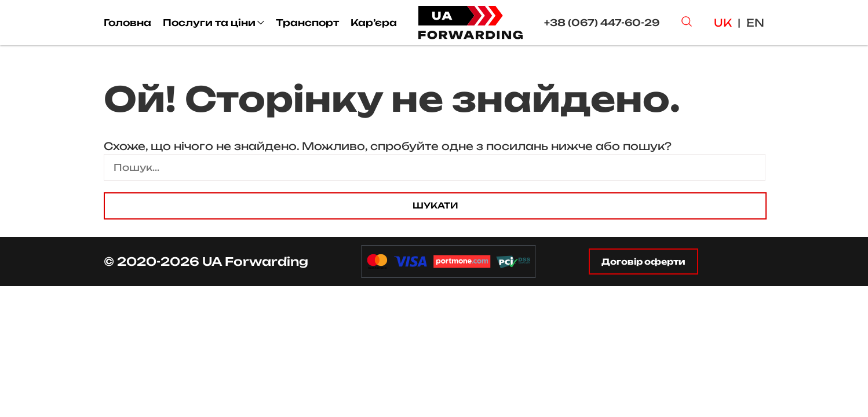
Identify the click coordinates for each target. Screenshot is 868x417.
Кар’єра (374, 23)
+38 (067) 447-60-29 (602, 23)
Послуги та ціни (209, 23)
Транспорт (307, 23)
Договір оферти (643, 261)
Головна (127, 23)
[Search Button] (687, 23)
